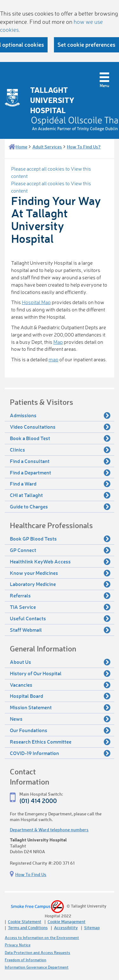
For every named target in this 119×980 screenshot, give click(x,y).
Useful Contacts (60, 618)
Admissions (60, 415)
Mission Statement (60, 707)
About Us (60, 662)
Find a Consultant (60, 461)
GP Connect (60, 550)
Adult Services (47, 147)
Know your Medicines (60, 573)
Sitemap (92, 927)
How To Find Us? (84, 147)
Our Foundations (60, 730)
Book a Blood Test (60, 438)
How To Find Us (31, 874)
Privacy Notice (18, 945)
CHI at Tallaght (60, 495)
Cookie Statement (25, 921)
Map (58, 342)
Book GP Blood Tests (60, 539)
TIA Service (60, 607)
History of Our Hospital (60, 673)
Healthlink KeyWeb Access (60, 561)
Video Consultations (60, 427)
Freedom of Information (26, 960)
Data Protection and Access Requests (37, 953)
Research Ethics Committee (60, 742)
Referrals (60, 595)
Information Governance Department (37, 967)
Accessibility (66, 927)
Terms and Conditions (28, 927)
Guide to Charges (60, 507)
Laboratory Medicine (60, 584)
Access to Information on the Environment (42, 938)
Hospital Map (36, 302)
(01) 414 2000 (38, 801)
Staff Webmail (60, 630)
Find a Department (60, 473)
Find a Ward (60, 484)
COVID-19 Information (60, 753)
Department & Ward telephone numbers (49, 830)
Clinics (60, 450)
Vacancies (60, 685)
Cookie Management (66, 921)
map (53, 359)
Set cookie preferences (86, 44)
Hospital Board (60, 696)
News (60, 719)
